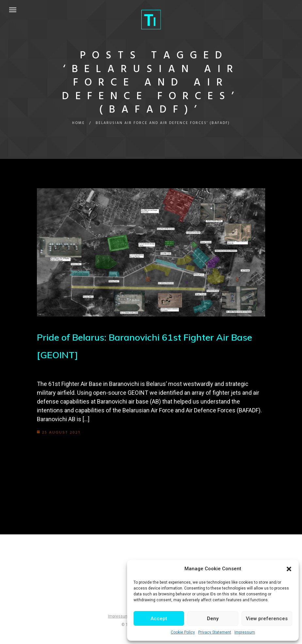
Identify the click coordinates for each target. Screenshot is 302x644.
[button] (289, 569)
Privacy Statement (215, 632)
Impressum (245, 632)
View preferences (267, 619)
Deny (213, 619)
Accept (159, 619)
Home (79, 123)
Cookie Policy (183, 632)
